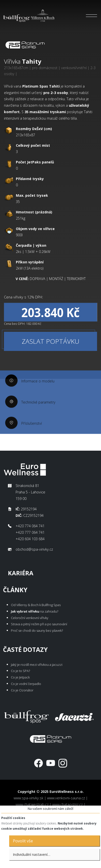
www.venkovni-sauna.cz (66, 798)
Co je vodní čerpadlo (26, 684)
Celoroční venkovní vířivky (30, 618)
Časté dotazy (25, 650)
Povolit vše (23, 841)
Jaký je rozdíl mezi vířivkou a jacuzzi (37, 665)
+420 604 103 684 (30, 539)
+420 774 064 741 (30, 526)
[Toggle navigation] (91, 16)
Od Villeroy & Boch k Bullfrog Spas (36, 605)
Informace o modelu (38, 394)
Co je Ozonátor (22, 690)
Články (15, 590)
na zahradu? (35, 611)
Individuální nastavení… (32, 854)
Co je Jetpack (20, 677)
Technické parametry (38, 415)
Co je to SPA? (20, 671)
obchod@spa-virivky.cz (34, 549)
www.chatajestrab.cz (32, 804)
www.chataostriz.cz (67, 804)
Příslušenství (32, 436)
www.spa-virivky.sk (28, 798)
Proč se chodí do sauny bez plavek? (37, 630)
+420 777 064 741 (30, 532)
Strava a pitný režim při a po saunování (39, 624)
